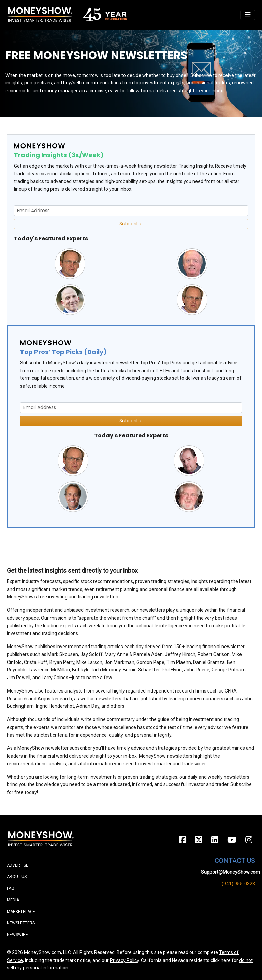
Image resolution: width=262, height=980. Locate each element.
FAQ (11, 888)
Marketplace (21, 912)
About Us (17, 877)
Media (13, 900)
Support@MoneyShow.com (230, 872)
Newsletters (21, 923)
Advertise (18, 865)
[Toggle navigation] (248, 15)
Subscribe (131, 224)
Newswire (17, 935)
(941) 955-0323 (238, 884)
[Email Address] (131, 211)
